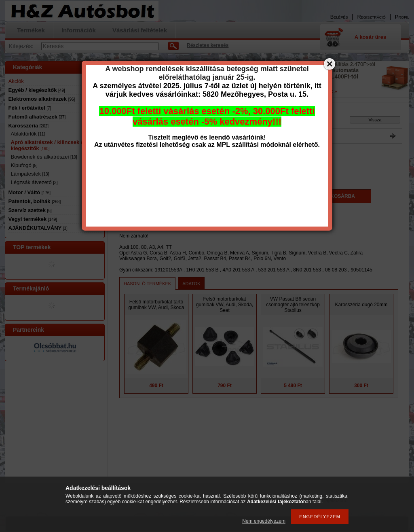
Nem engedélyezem (264, 521)
